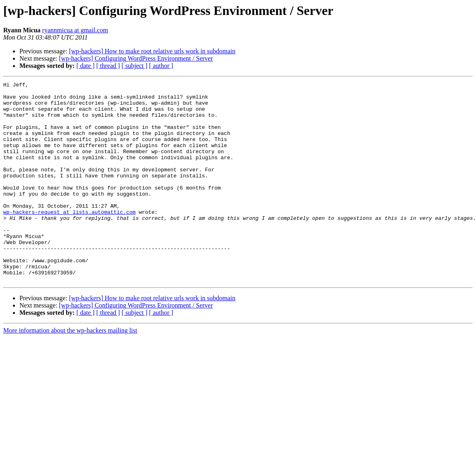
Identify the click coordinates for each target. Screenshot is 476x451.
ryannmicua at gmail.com (75, 30)
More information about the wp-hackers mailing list (70, 370)
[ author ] (161, 66)
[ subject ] (135, 66)
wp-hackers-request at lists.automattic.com (70, 238)
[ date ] (85, 66)
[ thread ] (108, 66)
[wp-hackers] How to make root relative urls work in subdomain (152, 51)
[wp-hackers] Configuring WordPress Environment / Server (136, 58)
